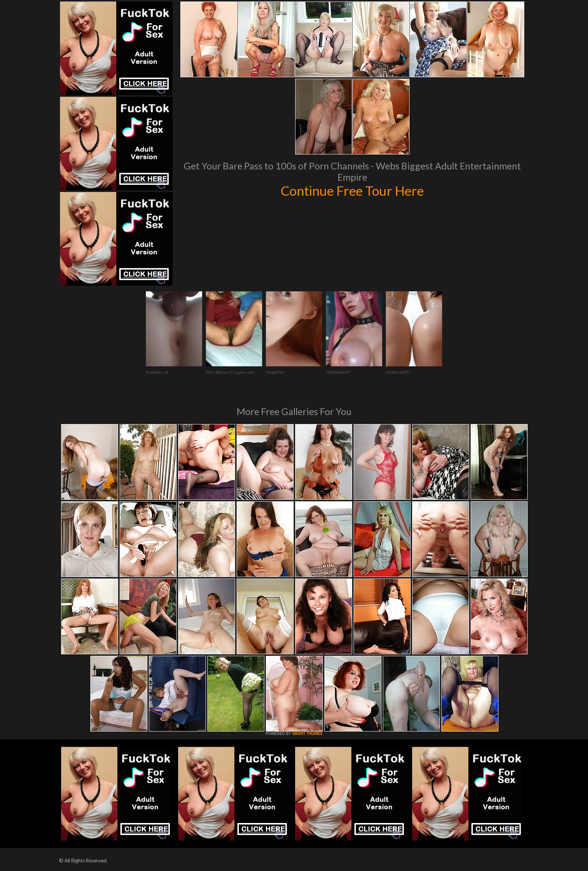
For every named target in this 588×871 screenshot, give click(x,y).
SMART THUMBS (307, 734)
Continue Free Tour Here (352, 190)
